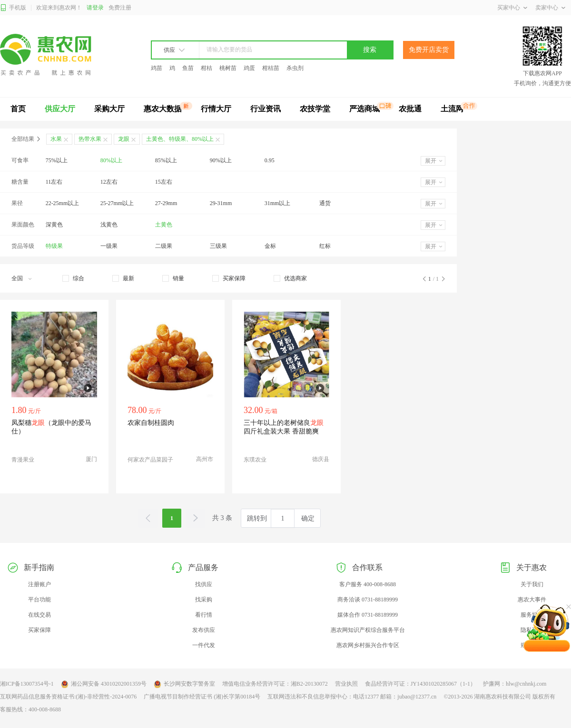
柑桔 (207, 68)
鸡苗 (157, 68)
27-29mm (166, 203)
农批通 (410, 109)
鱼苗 (188, 68)
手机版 (13, 8)
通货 (325, 203)
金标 (270, 246)
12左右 (109, 182)
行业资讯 (266, 109)
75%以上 (57, 160)
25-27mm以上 (117, 203)
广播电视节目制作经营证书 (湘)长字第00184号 (202, 697)
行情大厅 (216, 109)
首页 (18, 109)
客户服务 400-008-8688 (368, 584)
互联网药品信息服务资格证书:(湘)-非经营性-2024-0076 (68, 697)
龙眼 (124, 139)
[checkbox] (73, 278)
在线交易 (39, 615)
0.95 (270, 160)
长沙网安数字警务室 (184, 684)
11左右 (54, 182)
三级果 (218, 246)
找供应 (204, 584)
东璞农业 (255, 460)
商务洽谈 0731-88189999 (368, 600)
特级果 (54, 246)
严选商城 (364, 109)
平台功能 (39, 600)
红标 (325, 246)
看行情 (204, 615)
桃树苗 (228, 68)
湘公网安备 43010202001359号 (104, 684)
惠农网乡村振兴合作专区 (368, 645)
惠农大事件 (532, 600)
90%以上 (221, 160)
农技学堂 (315, 109)
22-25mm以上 (63, 203)
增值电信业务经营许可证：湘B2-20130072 (275, 684)
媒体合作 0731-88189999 (368, 615)
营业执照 (346, 684)
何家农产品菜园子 (150, 460)
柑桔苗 (271, 68)
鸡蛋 (249, 68)
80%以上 (111, 160)
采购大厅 (109, 109)
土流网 (452, 109)
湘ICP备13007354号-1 (27, 684)
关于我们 (532, 584)
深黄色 (54, 225)
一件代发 (204, 645)
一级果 (109, 246)
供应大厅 (60, 109)
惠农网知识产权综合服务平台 (368, 630)
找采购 (204, 600)
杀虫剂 (295, 68)
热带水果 (90, 139)
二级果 (164, 246)
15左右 (164, 182)
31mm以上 (278, 203)
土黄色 (164, 225)
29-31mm (221, 203)
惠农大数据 (163, 109)
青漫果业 (23, 460)
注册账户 (39, 584)
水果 (56, 139)
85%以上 (166, 160)
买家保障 (39, 630)
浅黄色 (109, 225)
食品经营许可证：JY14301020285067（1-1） (420, 684)
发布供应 (204, 630)
